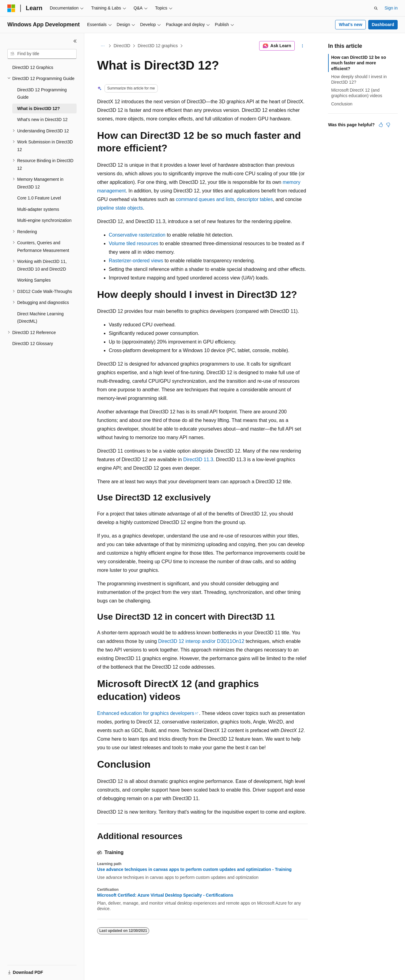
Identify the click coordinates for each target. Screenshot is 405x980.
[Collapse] (75, 41)
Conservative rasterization (137, 235)
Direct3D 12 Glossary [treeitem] (33, 344)
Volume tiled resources (134, 243)
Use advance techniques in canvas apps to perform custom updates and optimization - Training (194, 869)
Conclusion (342, 104)
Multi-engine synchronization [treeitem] (44, 220)
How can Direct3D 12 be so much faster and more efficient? (359, 63)
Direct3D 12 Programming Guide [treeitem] (42, 94)
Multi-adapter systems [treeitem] (38, 209)
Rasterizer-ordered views (136, 261)
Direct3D (122, 46)
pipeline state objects (120, 208)
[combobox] (42, 54)
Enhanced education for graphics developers (146, 713)
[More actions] (303, 46)
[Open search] (376, 8)
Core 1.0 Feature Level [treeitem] (39, 198)
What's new (350, 25)
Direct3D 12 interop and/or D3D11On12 (201, 641)
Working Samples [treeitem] (34, 280)
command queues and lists (205, 199)
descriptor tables (255, 199)
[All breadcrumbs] (102, 46)
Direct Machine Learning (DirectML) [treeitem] (40, 318)
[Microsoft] (11, 8)
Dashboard (383, 25)
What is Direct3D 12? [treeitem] (38, 108)
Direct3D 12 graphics (158, 46)
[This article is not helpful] (388, 125)
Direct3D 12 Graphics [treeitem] (33, 67)
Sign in (391, 8)
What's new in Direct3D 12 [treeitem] (42, 120)
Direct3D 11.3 (198, 460)
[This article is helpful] (381, 125)
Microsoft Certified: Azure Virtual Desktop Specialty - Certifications (165, 895)
